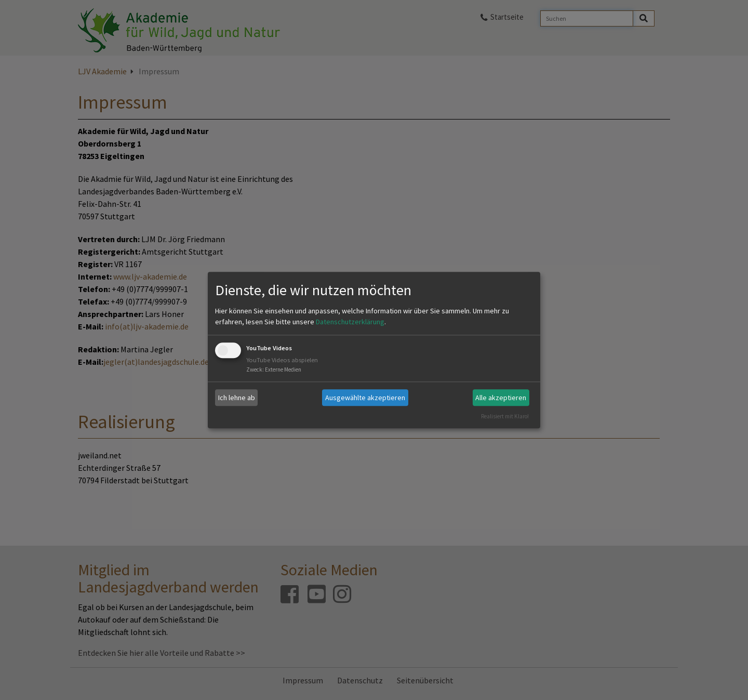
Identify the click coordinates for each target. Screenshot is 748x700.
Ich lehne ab (237, 398)
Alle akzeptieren (501, 398)
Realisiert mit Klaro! (505, 416)
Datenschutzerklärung (350, 322)
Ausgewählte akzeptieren (365, 398)
